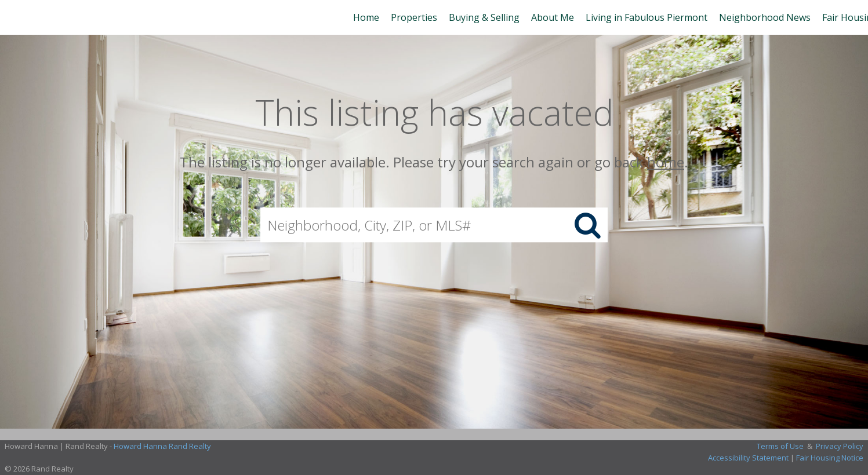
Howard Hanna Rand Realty (162, 446)
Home (366, 17)
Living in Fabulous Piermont (647, 17)
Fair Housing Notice (830, 458)
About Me (553, 17)
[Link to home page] (15, 17)
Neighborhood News (765, 17)
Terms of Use (780, 446)
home (666, 162)
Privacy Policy (840, 446)
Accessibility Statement (748, 458)
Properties (414, 17)
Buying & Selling (484, 17)
